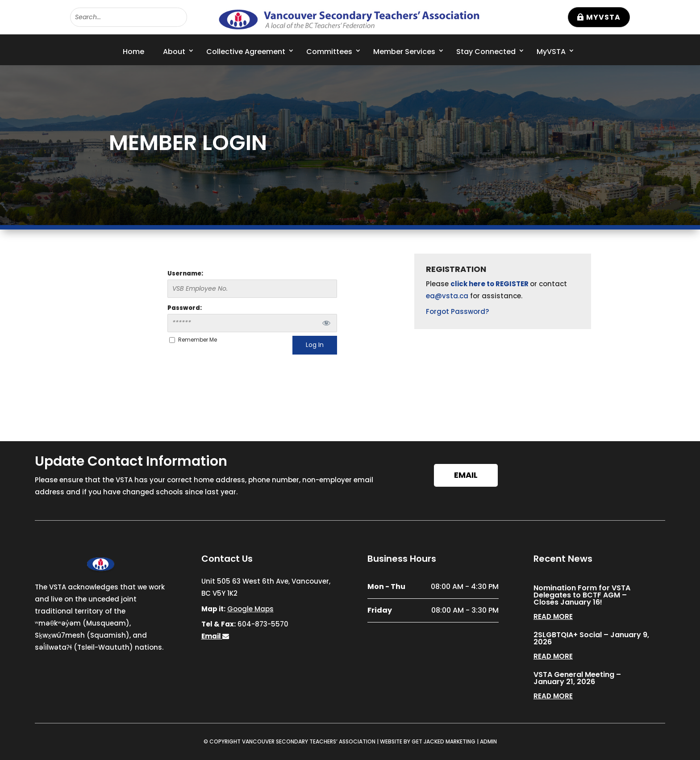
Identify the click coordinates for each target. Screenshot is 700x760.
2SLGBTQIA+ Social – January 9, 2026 (591, 638)
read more (553, 616)
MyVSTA (603, 17)
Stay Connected (486, 52)
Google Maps (250, 609)
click (460, 284)
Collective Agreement (246, 52)
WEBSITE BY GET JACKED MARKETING (428, 741)
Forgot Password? (457, 311)
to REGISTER (508, 284)
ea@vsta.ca (447, 296)
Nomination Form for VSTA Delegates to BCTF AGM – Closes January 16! (582, 595)
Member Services (404, 52)
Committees (329, 52)
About (174, 52)
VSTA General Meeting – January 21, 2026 (577, 678)
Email (466, 475)
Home (133, 52)
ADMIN (488, 741)
